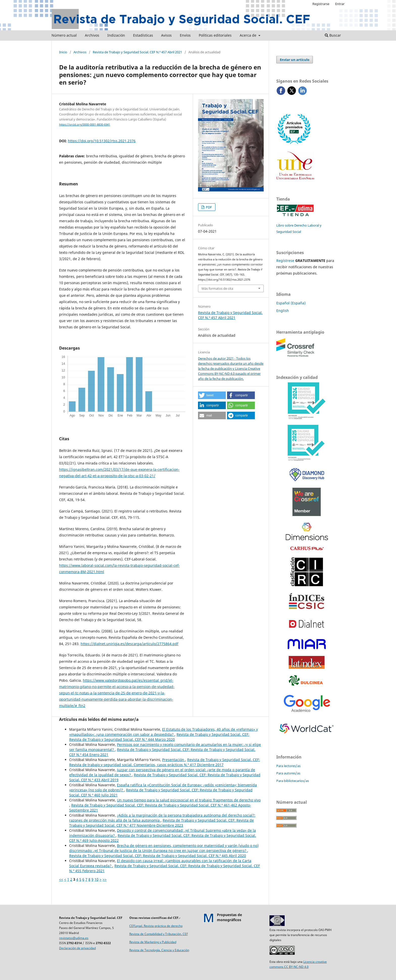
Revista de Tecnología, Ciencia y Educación (159, 950)
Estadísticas (143, 35)
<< (61, 879)
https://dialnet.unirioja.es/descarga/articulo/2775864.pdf (129, 644)
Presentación (174, 760)
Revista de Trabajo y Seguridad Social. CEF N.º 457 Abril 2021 (137, 52)
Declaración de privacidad (77, 948)
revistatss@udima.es (74, 938)
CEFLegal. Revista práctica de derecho (156, 926)
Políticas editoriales (215, 35)
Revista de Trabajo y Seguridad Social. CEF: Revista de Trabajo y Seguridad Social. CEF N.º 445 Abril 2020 (158, 856)
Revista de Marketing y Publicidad (153, 942)
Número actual (64, 35)
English (283, 311)
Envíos (185, 35)
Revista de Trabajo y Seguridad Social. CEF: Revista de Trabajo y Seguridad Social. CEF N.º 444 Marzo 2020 (159, 737)
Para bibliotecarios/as (293, 781)
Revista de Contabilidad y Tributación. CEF (159, 934)
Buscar (333, 35)
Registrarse (321, 4)
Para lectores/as (288, 766)
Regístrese (285, 261)
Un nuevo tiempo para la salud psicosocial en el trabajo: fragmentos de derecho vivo (189, 800)
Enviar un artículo (295, 60)
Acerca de (249, 35)
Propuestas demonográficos (229, 917)
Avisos (166, 35)
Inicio (63, 52)
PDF (208, 207)
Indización (116, 35)
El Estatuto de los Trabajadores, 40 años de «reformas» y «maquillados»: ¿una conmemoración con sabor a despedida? (164, 732)
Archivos (92, 35)
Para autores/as (288, 773)
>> (105, 879)
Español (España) (291, 303)
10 (96, 879)
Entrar (340, 4)
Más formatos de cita (217, 288)
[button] (212, 395)
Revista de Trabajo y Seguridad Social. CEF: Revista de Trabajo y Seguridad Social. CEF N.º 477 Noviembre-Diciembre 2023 (162, 823)
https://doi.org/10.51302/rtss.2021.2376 (102, 141)
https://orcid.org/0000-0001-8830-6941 (85, 125)
